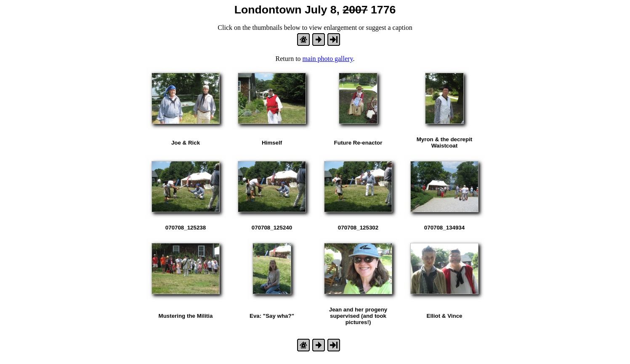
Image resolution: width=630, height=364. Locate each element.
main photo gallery (328, 59)
